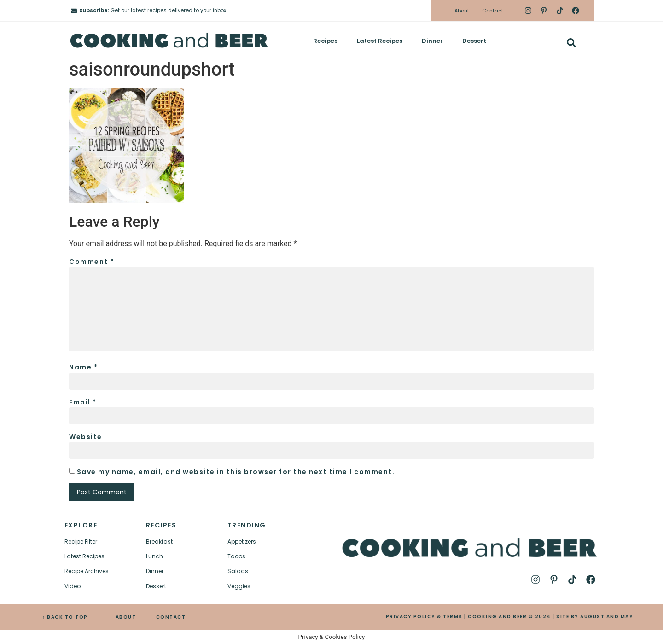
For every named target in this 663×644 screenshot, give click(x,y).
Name (83, 367)
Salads (238, 571)
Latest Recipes (380, 41)
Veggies (239, 586)
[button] (571, 43)
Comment (92, 262)
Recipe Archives (87, 571)
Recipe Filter (81, 542)
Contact (493, 11)
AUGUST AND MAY (607, 617)
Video (73, 586)
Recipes (325, 41)
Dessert (474, 41)
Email (83, 402)
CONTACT (171, 617)
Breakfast (159, 542)
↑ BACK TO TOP (65, 617)
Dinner (432, 41)
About (462, 11)
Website (86, 437)
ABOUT (126, 617)
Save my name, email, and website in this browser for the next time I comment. (236, 472)
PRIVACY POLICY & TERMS (424, 617)
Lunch (154, 556)
